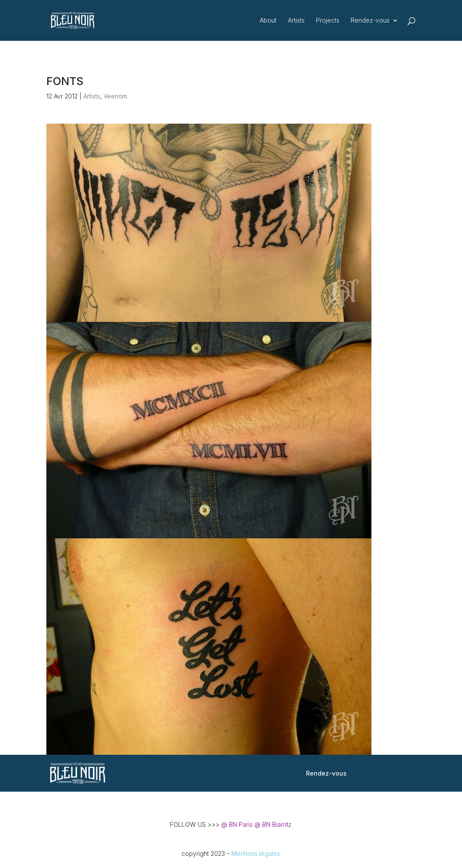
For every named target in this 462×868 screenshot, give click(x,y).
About (268, 21)
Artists (296, 21)
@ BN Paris (237, 824)
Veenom (115, 96)
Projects (328, 21)
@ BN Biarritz (273, 824)
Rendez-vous (370, 21)
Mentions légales (256, 853)
